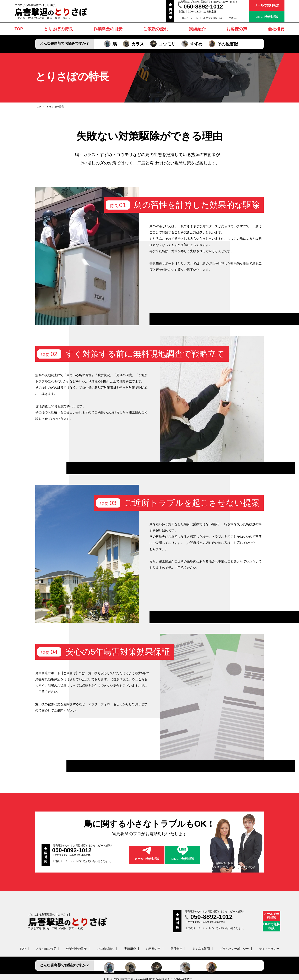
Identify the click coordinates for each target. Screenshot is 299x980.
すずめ (192, 44)
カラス (133, 44)
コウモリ (163, 44)
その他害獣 (223, 44)
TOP (38, 107)
